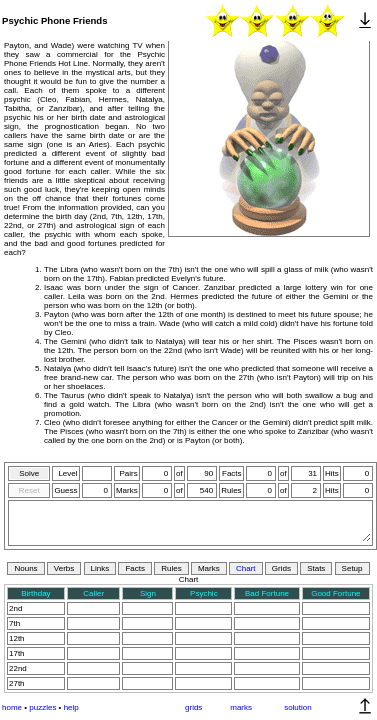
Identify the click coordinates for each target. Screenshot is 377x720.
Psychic (204, 593)
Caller (93, 593)
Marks (209, 568)
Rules (171, 568)
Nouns (25, 568)
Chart (246, 568)
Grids (281, 568)
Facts (135, 568)
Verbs (64, 568)
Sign (148, 593)
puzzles (42, 707)
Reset (29, 490)
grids (193, 707)
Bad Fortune (267, 593)
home (12, 707)
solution (298, 707)
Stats (316, 568)
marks (241, 707)
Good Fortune (335, 593)
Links (100, 568)
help (71, 707)
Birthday (35, 593)
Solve (29, 473)
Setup (352, 568)
